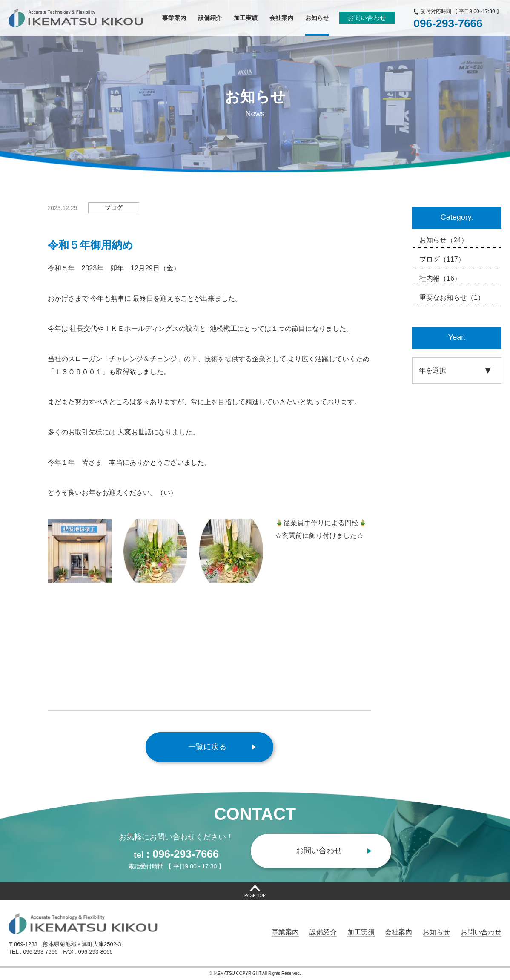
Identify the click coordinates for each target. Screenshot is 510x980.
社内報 (440, 279)
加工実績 (361, 932)
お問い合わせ (367, 18)
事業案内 (285, 932)
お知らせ (444, 240)
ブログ (442, 259)
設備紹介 (323, 932)
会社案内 (398, 932)
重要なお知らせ (452, 298)
